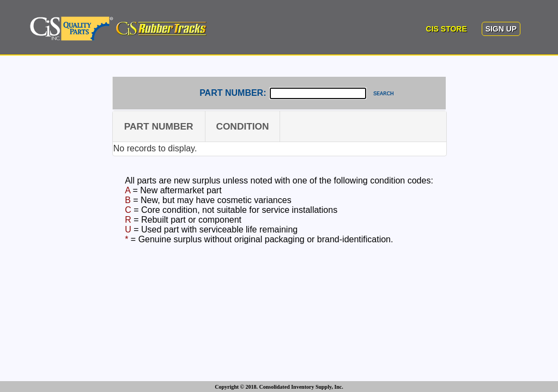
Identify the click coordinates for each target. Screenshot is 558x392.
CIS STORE (447, 29)
